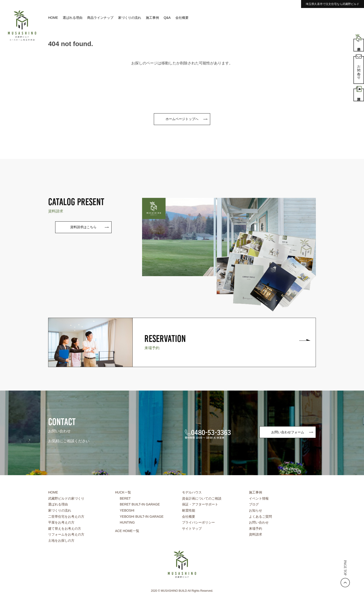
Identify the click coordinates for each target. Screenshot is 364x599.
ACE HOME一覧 (127, 531)
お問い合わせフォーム (288, 432)
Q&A (167, 18)
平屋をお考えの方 (61, 522)
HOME (53, 18)
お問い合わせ (259, 522)
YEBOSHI (127, 510)
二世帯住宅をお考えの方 (66, 517)
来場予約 (256, 529)
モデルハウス (192, 492)
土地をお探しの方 (61, 540)
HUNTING (127, 522)
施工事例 (152, 18)
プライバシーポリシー (198, 522)
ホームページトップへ (182, 119)
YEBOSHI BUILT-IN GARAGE (142, 517)
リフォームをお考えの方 (66, 534)
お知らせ (256, 510)
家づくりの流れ (130, 18)
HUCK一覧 (123, 492)
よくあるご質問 (260, 517)
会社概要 (182, 18)
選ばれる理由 (73, 18)
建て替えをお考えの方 (65, 529)
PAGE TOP (345, 568)
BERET (125, 498)
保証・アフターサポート (200, 504)
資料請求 (256, 534)
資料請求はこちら (83, 227)
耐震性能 (189, 510)
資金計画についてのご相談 (202, 498)
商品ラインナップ (100, 18)
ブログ (254, 504)
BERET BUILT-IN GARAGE (140, 504)
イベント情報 (259, 498)
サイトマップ (192, 529)
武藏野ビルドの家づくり (66, 498)
